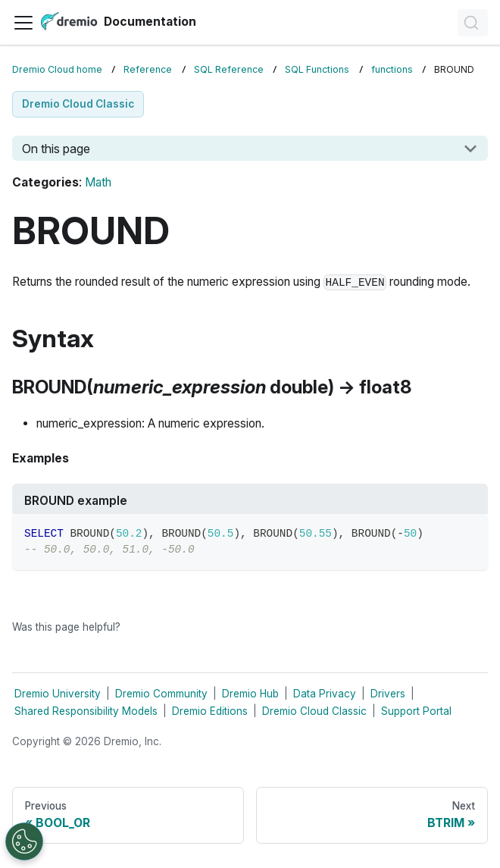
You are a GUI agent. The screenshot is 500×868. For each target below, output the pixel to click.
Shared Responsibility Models (86, 711)
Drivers (388, 694)
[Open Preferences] (24, 841)
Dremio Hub (250, 694)
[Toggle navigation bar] (23, 23)
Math (98, 182)
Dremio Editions (210, 711)
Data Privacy (325, 694)
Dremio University (58, 694)
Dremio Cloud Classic (314, 711)
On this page (56, 149)
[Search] (473, 23)
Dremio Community (161, 694)
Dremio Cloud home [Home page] (57, 69)
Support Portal (416, 711)
